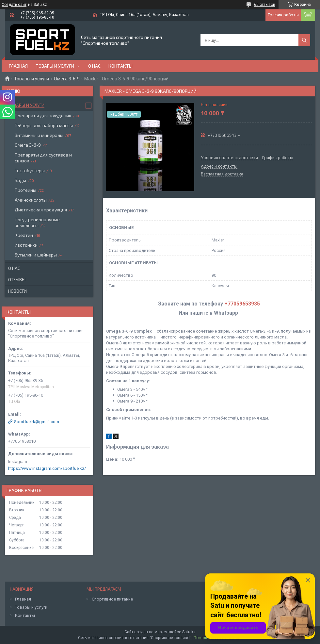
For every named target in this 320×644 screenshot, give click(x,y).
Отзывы (17, 280)
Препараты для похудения (43, 116)
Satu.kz (189, 632)
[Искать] (304, 40)
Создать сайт (14, 5)
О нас (94, 66)
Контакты (120, 66)
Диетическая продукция (41, 210)
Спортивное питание (112, 599)
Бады (20, 180)
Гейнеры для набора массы (44, 125)
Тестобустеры (30, 170)
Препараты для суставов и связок (43, 158)
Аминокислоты (31, 200)
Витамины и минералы (39, 135)
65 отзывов (265, 5)
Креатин (24, 235)
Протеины (25, 190)
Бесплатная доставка (222, 174)
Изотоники (26, 245)
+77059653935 (242, 304)
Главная (18, 66)
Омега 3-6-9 (67, 79)
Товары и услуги (55, 66)
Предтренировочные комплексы (37, 222)
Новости (17, 291)
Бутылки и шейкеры (36, 255)
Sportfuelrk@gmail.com (37, 422)
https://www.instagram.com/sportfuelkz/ (47, 468)
